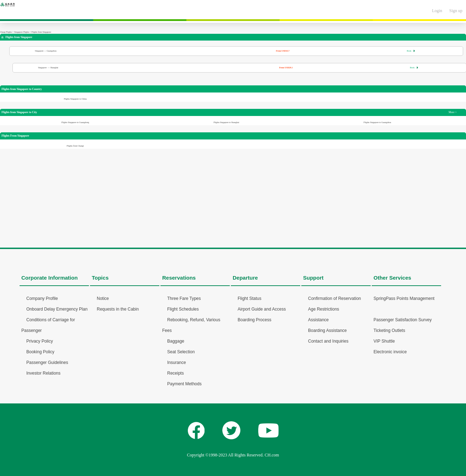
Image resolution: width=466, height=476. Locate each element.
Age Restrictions (324, 309)
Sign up (456, 11)
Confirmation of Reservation (335, 298)
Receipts (176, 373)
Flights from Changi (75, 146)
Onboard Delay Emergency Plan (57, 309)
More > (453, 112)
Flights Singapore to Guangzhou (377, 122)
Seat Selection (181, 352)
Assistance (318, 320)
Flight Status (250, 298)
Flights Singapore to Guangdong (75, 122)
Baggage (176, 341)
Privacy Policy (40, 341)
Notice (103, 298)
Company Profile (42, 298)
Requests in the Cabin (118, 309)
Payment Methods (184, 384)
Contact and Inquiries (328, 341)
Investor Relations (43, 373)
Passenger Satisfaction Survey (403, 320)
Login (437, 11)
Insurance (177, 363)
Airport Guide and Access (262, 309)
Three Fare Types (184, 298)
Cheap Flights (6, 32)
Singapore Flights (22, 32)
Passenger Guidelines (47, 363)
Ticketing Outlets (389, 330)
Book (411, 51)
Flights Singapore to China (75, 99)
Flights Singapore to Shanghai (226, 122)
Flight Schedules (183, 309)
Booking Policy (40, 352)
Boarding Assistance (327, 330)
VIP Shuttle (384, 341)
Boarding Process (255, 320)
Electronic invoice (390, 352)
